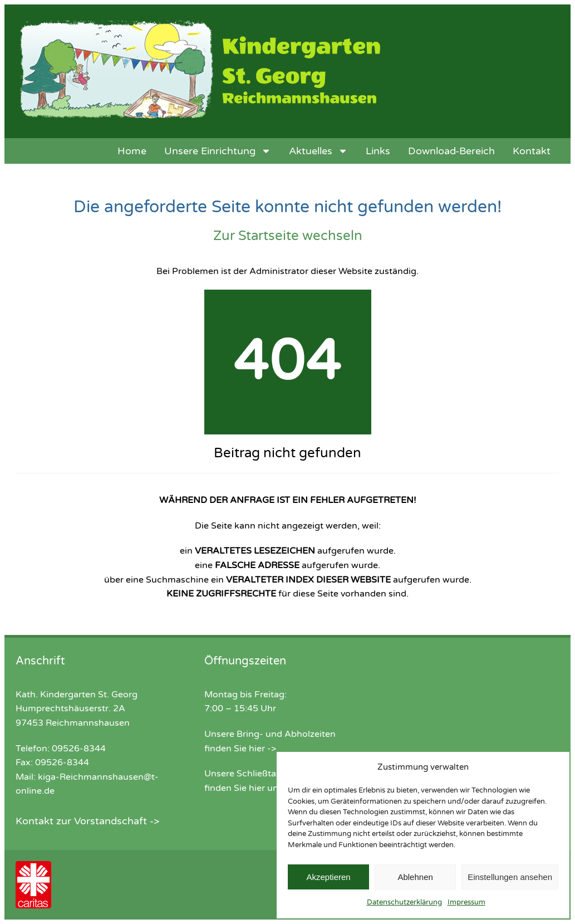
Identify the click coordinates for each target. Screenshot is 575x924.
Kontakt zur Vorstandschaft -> (87, 821)
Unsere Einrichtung (218, 151)
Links (378, 151)
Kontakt (532, 151)
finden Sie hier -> (240, 749)
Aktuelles (318, 151)
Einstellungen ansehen (510, 877)
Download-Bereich (451, 151)
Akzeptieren (328, 877)
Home (132, 151)
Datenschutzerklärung (404, 902)
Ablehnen (415, 877)
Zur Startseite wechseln (288, 236)
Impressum (466, 902)
